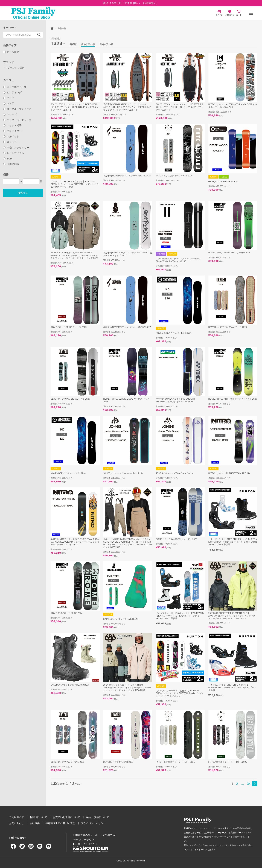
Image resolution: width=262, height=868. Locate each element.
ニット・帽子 (12, 125)
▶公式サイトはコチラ (85, 844)
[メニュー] (251, 13)
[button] (255, 784)
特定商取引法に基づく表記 (60, 823)
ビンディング (12, 92)
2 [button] (237, 784)
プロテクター (12, 131)
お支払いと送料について (66, 817)
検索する (23, 193)
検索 (39, 35)
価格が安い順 (106, 44)
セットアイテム (14, 153)
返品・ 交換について (97, 817)
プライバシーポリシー (93, 823)
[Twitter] (22, 848)
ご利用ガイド (16, 817)
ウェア (9, 103)
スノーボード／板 (15, 87)
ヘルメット (11, 136)
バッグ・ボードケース (17, 120)
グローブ (10, 114)
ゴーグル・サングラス (17, 109)
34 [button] (249, 784)
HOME (52, 28)
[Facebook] (13, 848)
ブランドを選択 (16, 68)
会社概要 (35, 823)
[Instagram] (31, 848)
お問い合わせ (16, 823)
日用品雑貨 (11, 164)
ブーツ (9, 98)
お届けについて (38, 817)
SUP (8, 159)
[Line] (40, 848)
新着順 (73, 44)
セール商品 (11, 52)
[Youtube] (49, 848)
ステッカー (11, 142)
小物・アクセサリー (16, 148)
